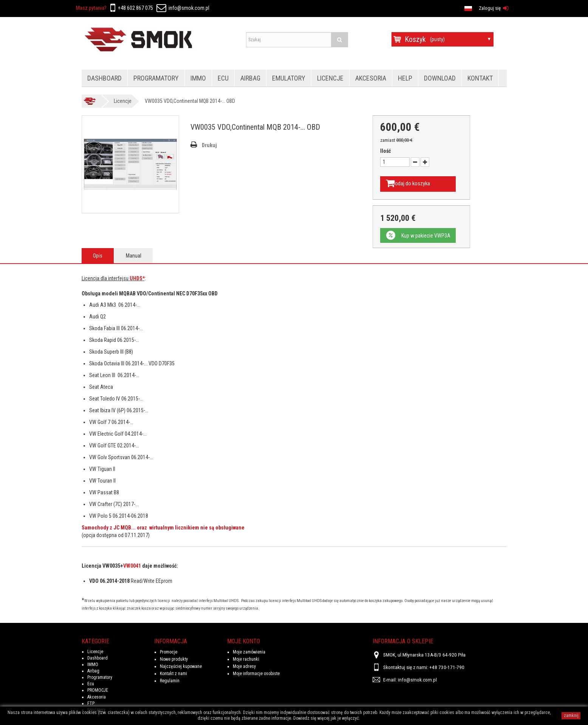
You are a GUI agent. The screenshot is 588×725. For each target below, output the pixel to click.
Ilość (385, 151)
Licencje (330, 78)
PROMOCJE (98, 690)
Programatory (156, 78)
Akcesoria (371, 78)
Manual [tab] (134, 255)
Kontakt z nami (173, 673)
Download (440, 78)
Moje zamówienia (249, 651)
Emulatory (289, 78)
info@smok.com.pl (183, 8)
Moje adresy (244, 666)
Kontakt (480, 78)
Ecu (223, 78)
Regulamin (170, 680)
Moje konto (244, 640)
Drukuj (209, 145)
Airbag (250, 78)
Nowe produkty (174, 658)
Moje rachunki (246, 658)
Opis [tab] (98, 255)
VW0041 (132, 565)
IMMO (198, 78)
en (251, 8)
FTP (91, 703)
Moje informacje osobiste (256, 673)
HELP (405, 78)
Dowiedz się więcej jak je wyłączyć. (327, 718)
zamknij (571, 716)
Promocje (169, 651)
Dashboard (104, 78)
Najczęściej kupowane (181, 666)
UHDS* (137, 278)
